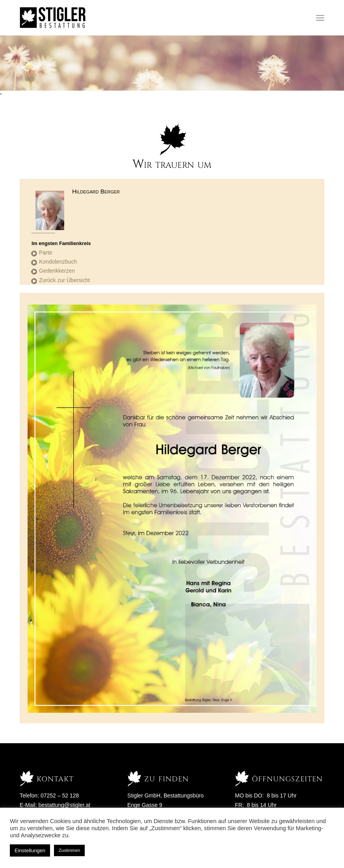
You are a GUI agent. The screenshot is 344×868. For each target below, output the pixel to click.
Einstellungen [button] (30, 850)
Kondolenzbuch (58, 262)
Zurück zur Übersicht (64, 280)
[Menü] (320, 18)
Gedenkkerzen (57, 271)
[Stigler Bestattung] (53, 18)
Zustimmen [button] (69, 850)
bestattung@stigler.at (64, 805)
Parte (46, 253)
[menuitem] (320, 18)
